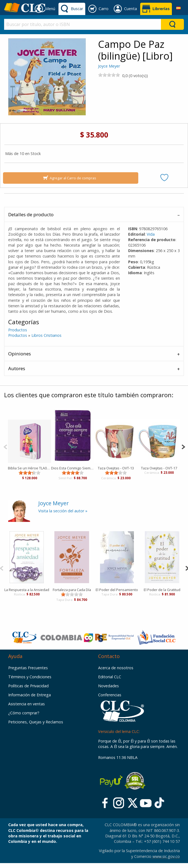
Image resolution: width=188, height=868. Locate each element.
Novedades (108, 686)
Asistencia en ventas (27, 704)
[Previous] (5, 446)
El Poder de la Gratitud (162, 590)
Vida (151, 234)
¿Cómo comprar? (24, 713)
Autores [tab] (17, 368)
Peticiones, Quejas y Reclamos (36, 722)
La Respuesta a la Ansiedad (27, 590)
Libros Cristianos (46, 335)
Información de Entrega (30, 695)
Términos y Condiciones (30, 677)
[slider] (109, 75)
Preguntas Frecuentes (28, 668)
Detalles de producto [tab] (31, 214)
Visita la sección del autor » (63, 511)
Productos (18, 330)
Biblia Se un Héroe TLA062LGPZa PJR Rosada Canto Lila (30, 468)
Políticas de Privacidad (28, 686)
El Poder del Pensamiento (117, 590)
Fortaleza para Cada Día (72, 590)
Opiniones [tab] (20, 354)
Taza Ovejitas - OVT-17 (159, 468)
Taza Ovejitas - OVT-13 (116, 468)
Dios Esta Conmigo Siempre (73, 468)
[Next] (183, 446)
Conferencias (110, 695)
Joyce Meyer (109, 66)
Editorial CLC (110, 677)
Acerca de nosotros (116, 668)
